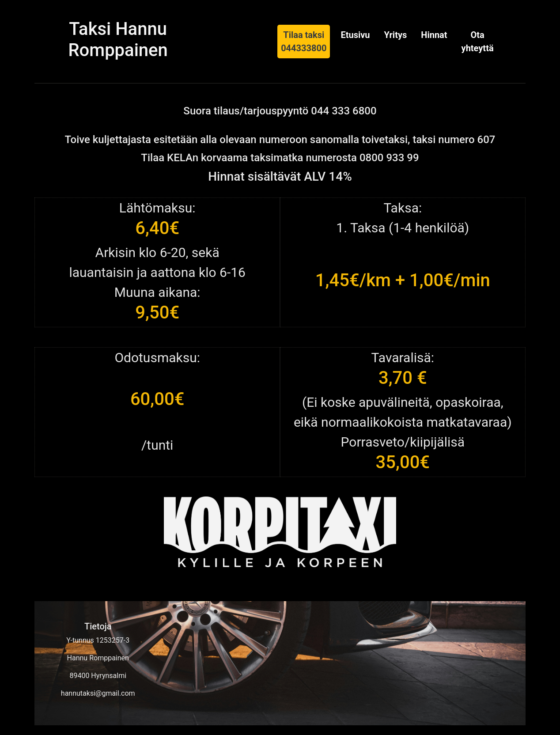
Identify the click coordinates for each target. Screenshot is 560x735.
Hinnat (434, 35)
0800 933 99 (389, 158)
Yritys (396, 35)
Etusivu (355, 35)
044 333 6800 (344, 111)
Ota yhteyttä (478, 42)
